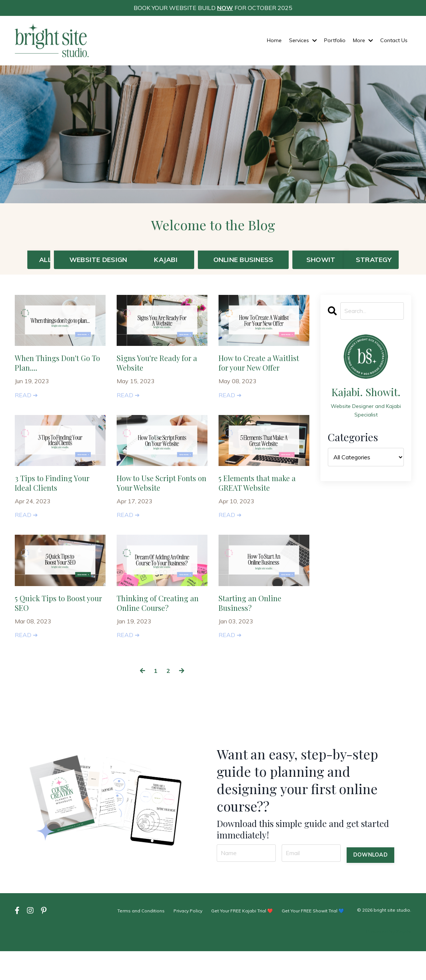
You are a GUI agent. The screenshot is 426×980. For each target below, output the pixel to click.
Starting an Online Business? (256, 634)
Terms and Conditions (142, 940)
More (363, 40)
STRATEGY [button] (382, 260)
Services (303, 40)
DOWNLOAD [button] (370, 882)
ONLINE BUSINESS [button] (243, 260)
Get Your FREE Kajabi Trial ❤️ (242, 940)
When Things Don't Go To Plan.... (59, 375)
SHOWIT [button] (321, 260)
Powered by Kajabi (389, 961)
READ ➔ (26, 409)
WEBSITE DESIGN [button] (94, 265)
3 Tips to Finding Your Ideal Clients (58, 510)
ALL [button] (45, 260)
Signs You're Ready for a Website (162, 375)
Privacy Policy (189, 940)
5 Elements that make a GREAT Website (261, 510)
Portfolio (335, 40)
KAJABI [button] (166, 260)
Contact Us (394, 40)
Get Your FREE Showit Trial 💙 (313, 940)
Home (274, 40)
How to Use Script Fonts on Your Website (160, 510)
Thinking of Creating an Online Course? (159, 634)
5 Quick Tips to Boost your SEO (55, 634)
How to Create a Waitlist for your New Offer (260, 380)
